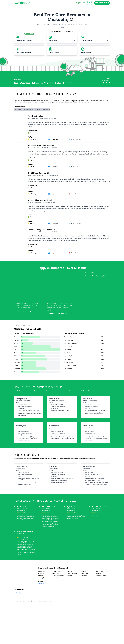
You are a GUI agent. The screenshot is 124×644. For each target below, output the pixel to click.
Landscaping (18, 593)
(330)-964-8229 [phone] (80, 3)
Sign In (90, 3)
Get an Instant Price (102, 3)
